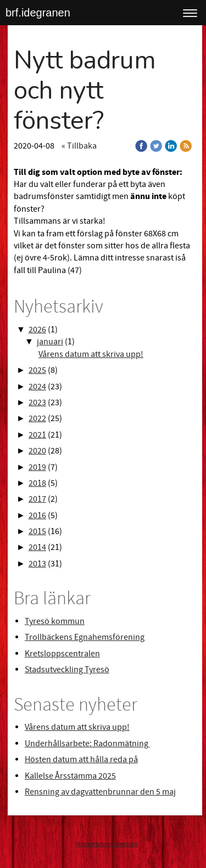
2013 (37, 564)
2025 (37, 370)
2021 (37, 435)
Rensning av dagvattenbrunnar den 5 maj (100, 792)
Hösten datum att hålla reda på (81, 759)
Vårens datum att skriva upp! (91, 354)
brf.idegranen (38, 13)
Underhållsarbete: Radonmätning (87, 744)
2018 (37, 483)
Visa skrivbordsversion (107, 844)
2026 (37, 330)
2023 (37, 402)
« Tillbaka (79, 146)
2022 (37, 418)
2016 (37, 515)
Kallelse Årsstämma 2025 (70, 776)
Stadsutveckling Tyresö (67, 670)
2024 (37, 387)
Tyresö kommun (55, 621)
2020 (37, 451)
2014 (37, 547)
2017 (37, 499)
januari (50, 342)
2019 (37, 467)
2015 (37, 531)
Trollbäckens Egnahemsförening (85, 637)
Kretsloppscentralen (62, 654)
